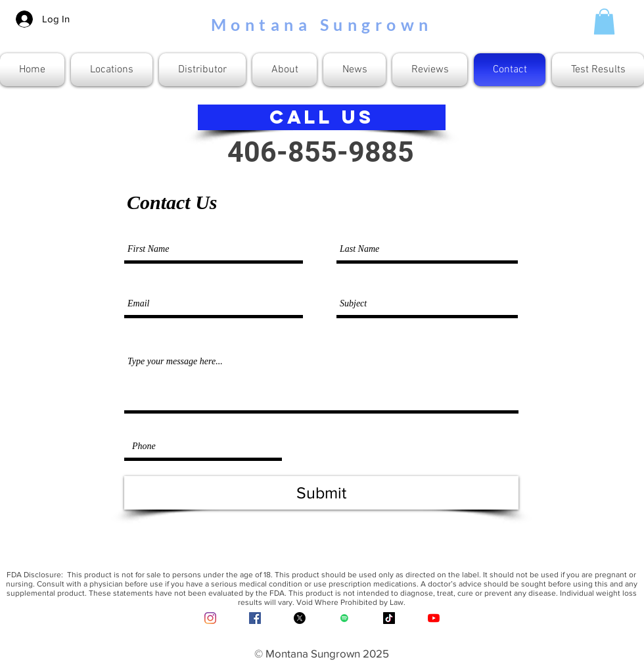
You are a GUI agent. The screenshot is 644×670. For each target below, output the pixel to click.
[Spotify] (344, 618)
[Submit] (321, 493)
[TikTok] (389, 618)
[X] (300, 618)
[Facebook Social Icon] (255, 618)
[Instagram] (210, 618)
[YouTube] (434, 618)
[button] (604, 21)
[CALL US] (322, 117)
